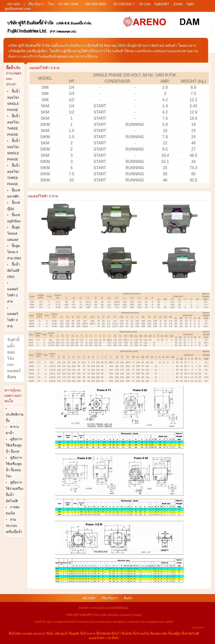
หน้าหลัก (14, 4)
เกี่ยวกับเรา (36, 4)
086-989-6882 (96, 4)
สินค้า (128, 598)
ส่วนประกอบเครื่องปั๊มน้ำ (14, 526)
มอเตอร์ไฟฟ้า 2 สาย (13, 295)
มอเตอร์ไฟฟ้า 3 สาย (13, 320)
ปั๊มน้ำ (12, 634)
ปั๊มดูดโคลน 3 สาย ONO (14, 252)
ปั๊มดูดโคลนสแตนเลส (13, 233)
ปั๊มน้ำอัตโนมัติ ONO (13, 271)
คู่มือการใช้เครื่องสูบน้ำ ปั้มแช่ (14, 445)
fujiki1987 (162, 4)
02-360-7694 (68, 4)
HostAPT (199, 628)
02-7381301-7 (124, 4)
